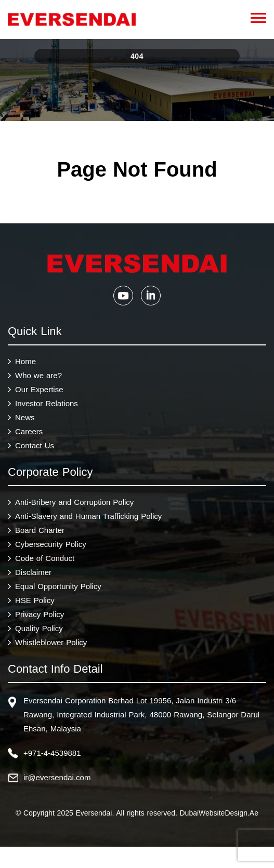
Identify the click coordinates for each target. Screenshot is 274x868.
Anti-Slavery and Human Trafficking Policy (88, 516)
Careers (29, 431)
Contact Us (35, 445)
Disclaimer (33, 572)
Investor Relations (47, 403)
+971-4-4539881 (52, 753)
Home (25, 361)
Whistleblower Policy (51, 642)
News (25, 417)
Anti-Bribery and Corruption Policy (74, 502)
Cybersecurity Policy (51, 544)
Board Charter (40, 530)
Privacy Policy (40, 614)
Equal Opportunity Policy (58, 586)
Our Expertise (39, 389)
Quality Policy (39, 628)
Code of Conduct (45, 558)
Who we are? (38, 375)
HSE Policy (35, 600)
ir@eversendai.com (57, 777)
